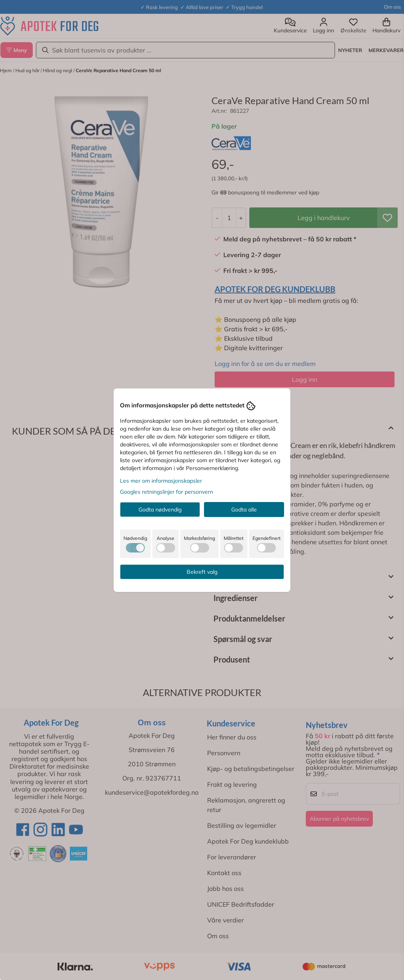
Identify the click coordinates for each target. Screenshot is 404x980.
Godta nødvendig (160, 510)
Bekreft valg (202, 572)
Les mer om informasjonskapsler (161, 481)
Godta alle (244, 510)
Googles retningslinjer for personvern (166, 492)
